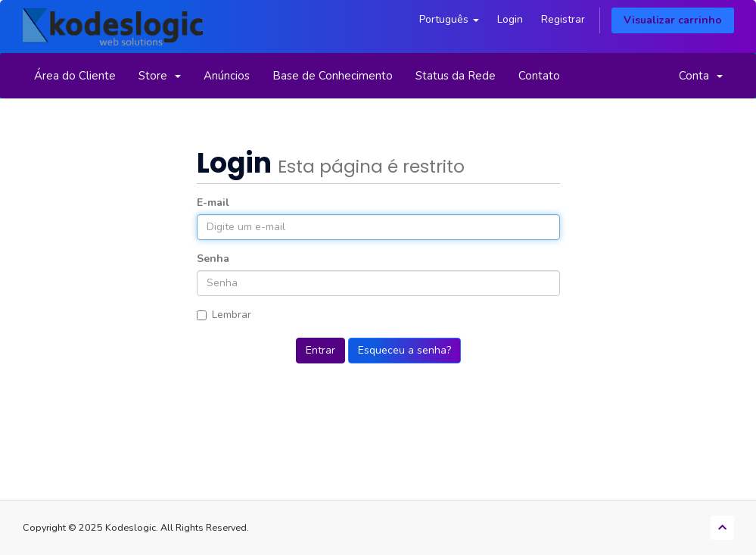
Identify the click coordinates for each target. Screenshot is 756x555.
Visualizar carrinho (673, 20)
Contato (539, 76)
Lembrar (224, 315)
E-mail (213, 203)
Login (510, 19)
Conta (701, 76)
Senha (213, 259)
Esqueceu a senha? (404, 350)
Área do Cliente (75, 76)
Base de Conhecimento (333, 76)
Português (449, 19)
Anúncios (227, 76)
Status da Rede (456, 76)
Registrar (563, 19)
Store (160, 76)
